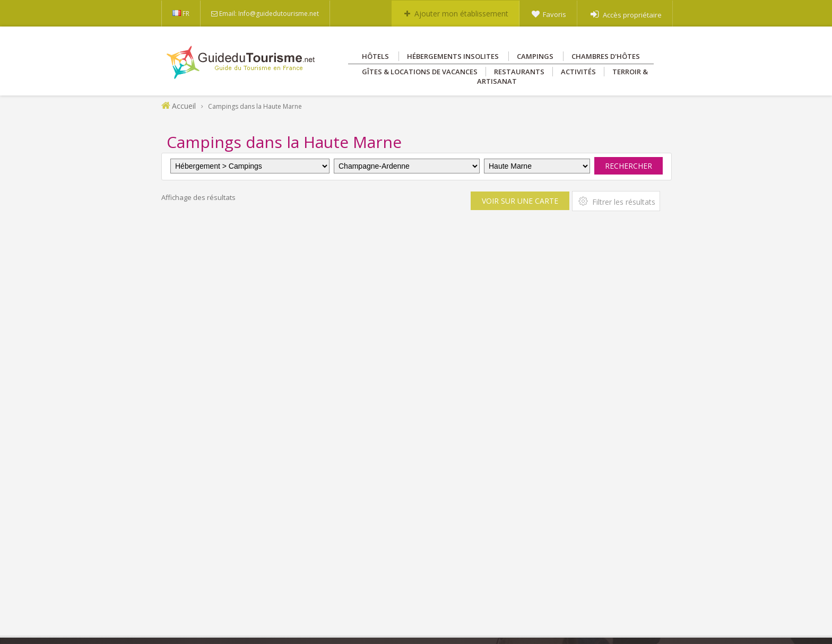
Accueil (184, 106)
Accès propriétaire (632, 15)
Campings (535, 56)
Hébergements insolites (453, 56)
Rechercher (629, 166)
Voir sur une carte (520, 201)
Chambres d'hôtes (606, 56)
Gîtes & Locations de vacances (420, 72)
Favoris (554, 14)
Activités (578, 72)
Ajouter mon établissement (461, 14)
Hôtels (375, 56)
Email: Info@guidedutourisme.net (269, 14)
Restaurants (519, 72)
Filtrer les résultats (616, 201)
